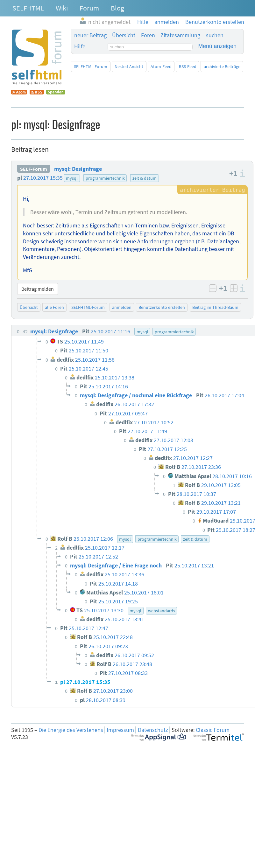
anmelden (122, 307)
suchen (215, 35)
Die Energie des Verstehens (71, 730)
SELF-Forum (34, 169)
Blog (117, 8)
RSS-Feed (188, 66)
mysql (72, 178)
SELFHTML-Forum (91, 66)
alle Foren (54, 307)
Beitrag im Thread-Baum (215, 307)
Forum (89, 8)
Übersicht (124, 35)
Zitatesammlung (180, 35)
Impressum (120, 730)
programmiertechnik (105, 178)
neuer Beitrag (90, 35)
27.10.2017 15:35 (43, 178)
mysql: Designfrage (78, 169)
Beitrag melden (38, 289)
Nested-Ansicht (129, 66)
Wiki (62, 8)
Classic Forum (213, 730)
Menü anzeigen (217, 46)
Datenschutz (153, 730)
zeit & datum (145, 178)
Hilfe (80, 46)
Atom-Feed (161, 66)
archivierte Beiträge (222, 66)
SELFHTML (28, 8)
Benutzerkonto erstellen (162, 307)
